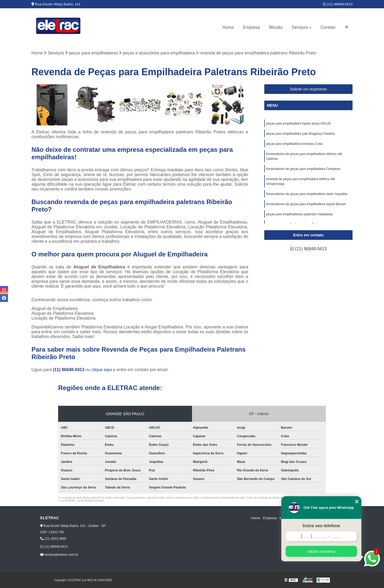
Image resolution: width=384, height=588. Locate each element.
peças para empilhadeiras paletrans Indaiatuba (300, 214)
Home (228, 27)
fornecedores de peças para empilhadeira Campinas (303, 169)
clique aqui (102, 370)
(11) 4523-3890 (53, 539)
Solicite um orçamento (308, 89)
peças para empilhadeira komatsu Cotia (294, 144)
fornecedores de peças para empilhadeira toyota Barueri (307, 204)
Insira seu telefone (321, 526)
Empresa (251, 27)
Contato (328, 27)
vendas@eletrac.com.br (59, 555)
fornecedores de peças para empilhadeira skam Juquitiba (307, 194)
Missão (276, 27)
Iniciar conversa (321, 551)
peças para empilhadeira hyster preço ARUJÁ (299, 124)
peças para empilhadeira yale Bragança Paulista (301, 134)
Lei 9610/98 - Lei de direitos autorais (82, 501)
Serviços (300, 27)
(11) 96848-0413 (338, 4)
